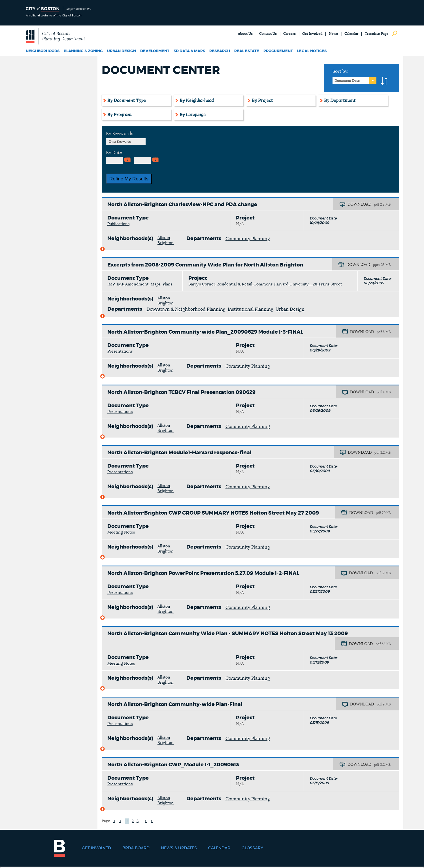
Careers (289, 34)
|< (114, 821)
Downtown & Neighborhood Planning (186, 309)
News (333, 34)
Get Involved (312, 34)
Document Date (347, 81)
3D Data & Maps (189, 51)
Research (220, 51)
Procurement (278, 51)
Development (155, 51)
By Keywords (120, 134)
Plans (167, 284)
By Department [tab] (340, 101)
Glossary (252, 848)
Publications (118, 224)
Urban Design (122, 51)
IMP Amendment (133, 284)
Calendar (351, 34)
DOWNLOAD (359, 204)
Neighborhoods (43, 51)
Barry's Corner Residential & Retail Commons (230, 284)
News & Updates (179, 848)
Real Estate (247, 51)
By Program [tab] (119, 115)
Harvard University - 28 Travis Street (308, 284)
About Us (245, 34)
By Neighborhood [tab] (197, 101)
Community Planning (248, 239)
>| (152, 821)
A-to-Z (384, 81)
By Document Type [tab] (127, 101)
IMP (111, 284)
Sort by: (340, 71)
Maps (155, 284)
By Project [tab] (262, 101)
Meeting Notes (121, 532)
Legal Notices (312, 51)
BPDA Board (136, 848)
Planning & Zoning (83, 51)
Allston (164, 238)
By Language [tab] (193, 115)
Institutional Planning (251, 309)
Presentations (120, 351)
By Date (114, 153)
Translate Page (377, 34)
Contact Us (268, 34)
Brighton (166, 243)
